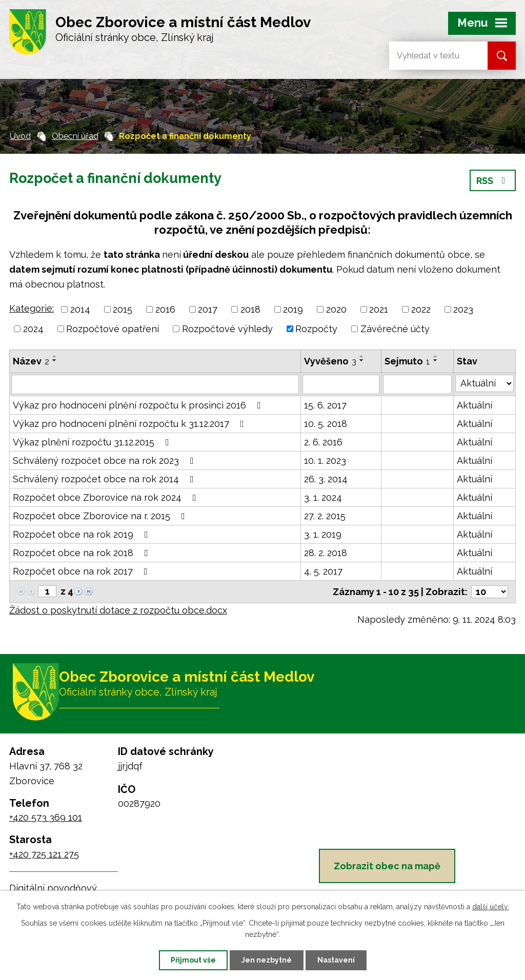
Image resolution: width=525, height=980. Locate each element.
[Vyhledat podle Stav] (484, 383)
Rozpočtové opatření (113, 329)
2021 (379, 309)
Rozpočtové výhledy (227, 329)
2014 (80, 309)
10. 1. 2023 (325, 461)
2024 (33, 329)
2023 (463, 309)
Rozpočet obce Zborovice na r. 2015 (101, 516)
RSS (493, 181)
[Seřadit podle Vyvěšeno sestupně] (362, 360)
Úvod (20, 136)
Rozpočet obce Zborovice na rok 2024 (107, 497)
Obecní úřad (75, 136)
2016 (165, 309)
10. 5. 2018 (326, 424)
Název (31, 361)
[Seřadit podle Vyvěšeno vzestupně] (362, 356)
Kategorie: (32, 308)
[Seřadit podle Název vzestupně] (55, 356)
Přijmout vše (193, 960)
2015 (123, 309)
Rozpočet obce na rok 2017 (82, 571)
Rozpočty (316, 329)
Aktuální (474, 405)
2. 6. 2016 (323, 442)
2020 (336, 309)
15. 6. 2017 (325, 405)
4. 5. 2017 (323, 571)
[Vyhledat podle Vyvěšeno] (341, 384)
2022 (421, 309)
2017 (208, 309)
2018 (250, 309)
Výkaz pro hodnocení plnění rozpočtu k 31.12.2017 (130, 424)
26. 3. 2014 (326, 479)
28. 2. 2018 (326, 553)
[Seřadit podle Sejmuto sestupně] (436, 360)
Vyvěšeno (330, 361)
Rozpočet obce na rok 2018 (83, 553)
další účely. (491, 907)
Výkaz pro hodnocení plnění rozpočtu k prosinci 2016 (139, 405)
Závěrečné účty (395, 329)
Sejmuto (407, 361)
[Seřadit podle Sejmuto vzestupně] (436, 356)
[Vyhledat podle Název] (155, 384)
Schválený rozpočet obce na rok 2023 (105, 461)
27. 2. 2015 (325, 516)
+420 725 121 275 (44, 854)
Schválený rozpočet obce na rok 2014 (105, 479)
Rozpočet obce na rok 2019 (83, 534)
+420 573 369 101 (46, 817)
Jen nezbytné (267, 960)
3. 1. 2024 (323, 497)
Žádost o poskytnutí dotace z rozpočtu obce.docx (118, 610)
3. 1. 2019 (323, 534)
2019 (293, 309)
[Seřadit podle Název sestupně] (55, 360)
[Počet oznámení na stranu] (490, 592)
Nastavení (336, 960)
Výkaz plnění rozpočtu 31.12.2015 (93, 442)
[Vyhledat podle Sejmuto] (418, 384)
